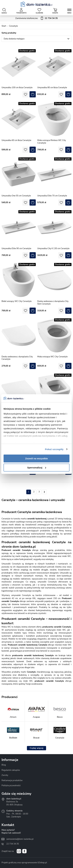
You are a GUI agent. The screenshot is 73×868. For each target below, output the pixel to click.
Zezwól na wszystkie (36, 458)
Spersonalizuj (37, 468)
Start (4, 26)
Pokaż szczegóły (54, 449)
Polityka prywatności (11, 786)
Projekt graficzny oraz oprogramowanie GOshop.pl (24, 863)
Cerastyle (13, 26)
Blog (4, 765)
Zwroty (5, 775)
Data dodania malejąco (14, 39)
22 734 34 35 (13, 844)
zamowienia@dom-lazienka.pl (20, 839)
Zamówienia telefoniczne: (36, 18)
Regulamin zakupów (11, 770)
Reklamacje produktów (12, 780)
